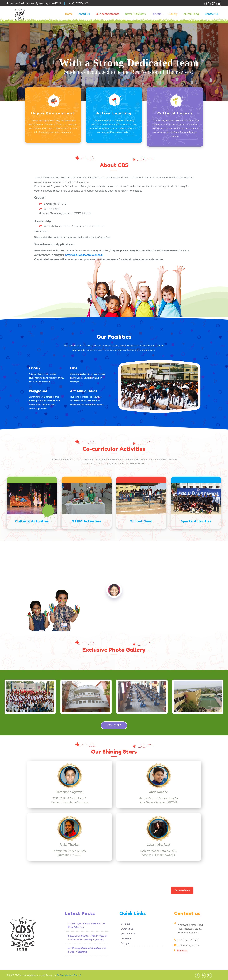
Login (125, 943)
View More (114, 725)
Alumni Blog (191, 14)
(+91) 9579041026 (188, 940)
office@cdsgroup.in (189, 945)
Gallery (173, 14)
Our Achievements (107, 14)
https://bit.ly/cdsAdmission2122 (84, 255)
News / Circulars (135, 14)
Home (69, 14)
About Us (84, 14)
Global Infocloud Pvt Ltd (69, 975)
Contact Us (212, 14)
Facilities (157, 14)
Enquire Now (182, 890)
